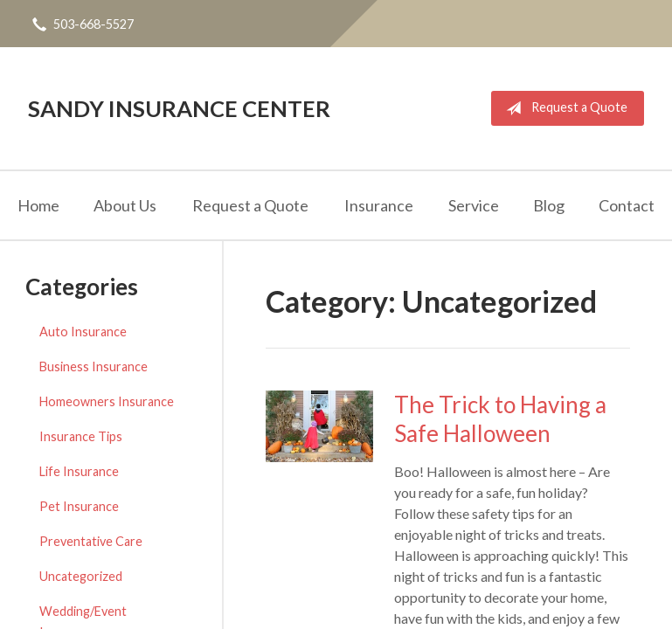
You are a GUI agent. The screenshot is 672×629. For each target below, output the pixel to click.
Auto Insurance (83, 332)
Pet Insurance (79, 506)
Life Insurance (79, 471)
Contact (627, 205)
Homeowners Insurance (107, 401)
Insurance (379, 205)
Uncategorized (81, 576)
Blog (549, 205)
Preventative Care (91, 541)
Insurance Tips (81, 436)
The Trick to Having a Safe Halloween (500, 419)
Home (38, 205)
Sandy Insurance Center (179, 108)
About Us (125, 205)
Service (474, 205)
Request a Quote (563, 108)
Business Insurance (94, 366)
